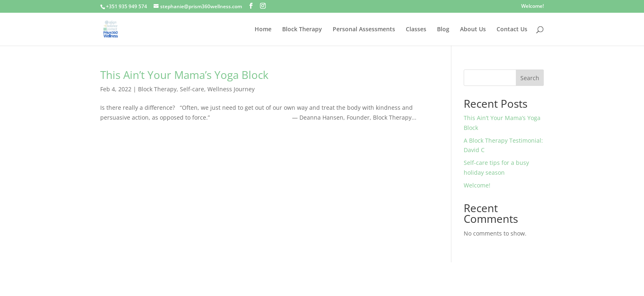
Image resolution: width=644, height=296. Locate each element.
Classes (416, 30)
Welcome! (532, 7)
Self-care (192, 89)
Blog (443, 30)
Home (263, 30)
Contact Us (512, 30)
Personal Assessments (364, 30)
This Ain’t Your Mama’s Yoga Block (184, 75)
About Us (473, 30)
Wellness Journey (231, 89)
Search (530, 78)
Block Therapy (302, 30)
